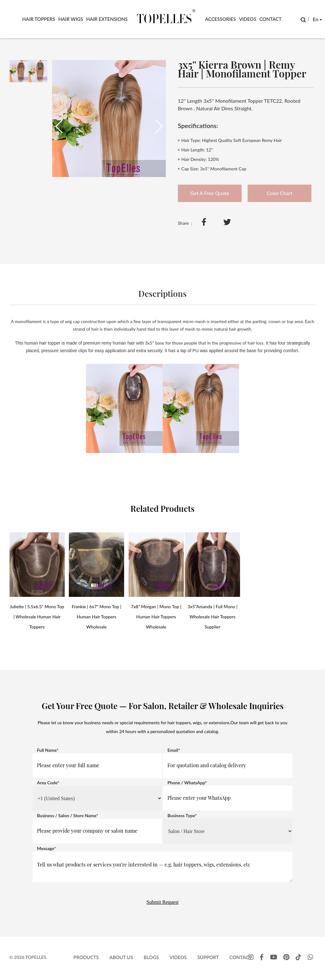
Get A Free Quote (210, 193)
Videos (248, 19)
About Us (121, 957)
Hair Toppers (39, 19)
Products (86, 957)
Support (208, 957)
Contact (270, 19)
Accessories (220, 19)
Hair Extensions (107, 19)
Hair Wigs (71, 19)
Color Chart (279, 193)
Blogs (151, 957)
